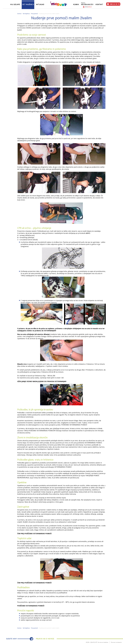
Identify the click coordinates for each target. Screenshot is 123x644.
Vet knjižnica (28, 4)
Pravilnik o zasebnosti (116, 642)
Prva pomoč (34, 14)
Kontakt (99, 4)
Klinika (76, 4)
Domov (19, 14)
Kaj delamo (15, 4)
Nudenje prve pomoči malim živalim (49, 14)
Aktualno (40, 4)
